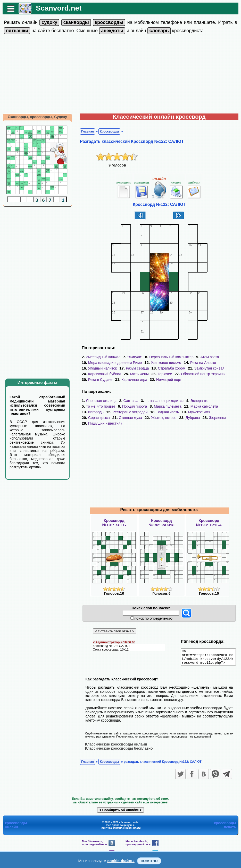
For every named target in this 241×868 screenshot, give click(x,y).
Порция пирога (132, 406)
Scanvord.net (56, 8)
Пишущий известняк (102, 423)
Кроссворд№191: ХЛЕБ (114, 523)
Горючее (162, 374)
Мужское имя (196, 412)
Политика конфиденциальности (120, 831)
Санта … (128, 401)
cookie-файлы (121, 861)
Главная (85, 131)
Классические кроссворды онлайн (113, 747)
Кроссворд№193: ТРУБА (209, 523)
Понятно (149, 861)
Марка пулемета (165, 406)
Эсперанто (197, 401)
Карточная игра (132, 380)
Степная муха (128, 418)
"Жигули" (132, 357)
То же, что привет (98, 406)
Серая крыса (96, 418)
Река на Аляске (201, 363)
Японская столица (99, 401)
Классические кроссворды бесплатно (116, 751)
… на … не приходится (162, 401)
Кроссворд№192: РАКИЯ (161, 523)
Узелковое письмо (163, 363)
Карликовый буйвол (102, 374)
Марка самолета (202, 406)
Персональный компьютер (169, 357)
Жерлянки (215, 418)
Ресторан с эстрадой (128, 412)
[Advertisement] (121, 75)
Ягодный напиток (100, 368)
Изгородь (93, 412)
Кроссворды (107, 131)
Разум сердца (135, 368)
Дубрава (190, 418)
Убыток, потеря (161, 418)
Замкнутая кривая (207, 368)
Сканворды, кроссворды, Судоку (35, 117)
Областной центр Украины (201, 374)
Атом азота (207, 357)
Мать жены (137, 374)
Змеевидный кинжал (101, 357)
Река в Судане (98, 380)
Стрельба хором (169, 368)
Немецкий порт (166, 380)
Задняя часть (165, 412)
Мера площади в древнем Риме (112, 363)
